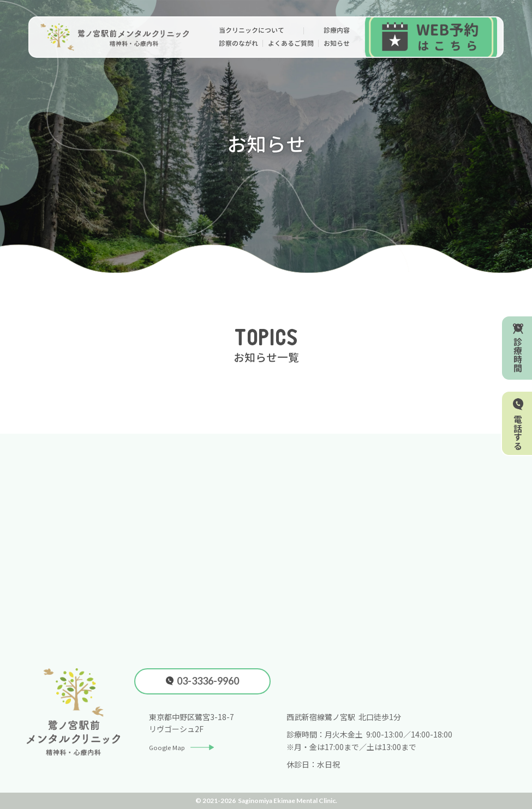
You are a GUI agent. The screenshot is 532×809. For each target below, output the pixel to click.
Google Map (185, 747)
